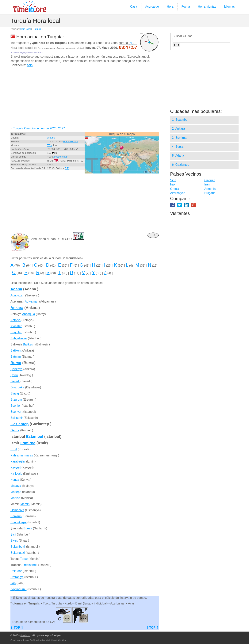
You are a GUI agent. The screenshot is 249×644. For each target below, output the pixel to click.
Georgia (210, 180)
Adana (16, 289)
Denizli (15, 381)
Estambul (35, 436)
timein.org (26, 635)
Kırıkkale (16, 474)
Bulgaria (210, 193)
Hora (170, 7)
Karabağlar (18, 461)
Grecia (175, 189)
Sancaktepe (19, 522)
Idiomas (229, 7)
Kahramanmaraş (22, 455)
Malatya (16, 486)
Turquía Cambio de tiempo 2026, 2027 (39, 128)
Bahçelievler (19, 338)
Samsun (16, 516)
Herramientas (207, 7)
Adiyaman (32, 301)
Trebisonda (30, 565)
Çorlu (14, 375)
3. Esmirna (179, 138)
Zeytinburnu (19, 589)
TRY (50, 145)
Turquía (37, 29)
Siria (173, 180)
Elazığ (15, 393)
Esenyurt (16, 412)
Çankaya (16, 369)
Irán (207, 184)
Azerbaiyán (178, 193)
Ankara (51, 138)
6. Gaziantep (181, 165)
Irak (173, 184)
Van (13, 583)
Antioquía (29, 314)
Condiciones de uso (20, 640)
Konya (15, 480)
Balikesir (29, 344)
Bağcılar (16, 332)
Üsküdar (16, 571)
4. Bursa (178, 147)
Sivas (14, 541)
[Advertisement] (85, 98)
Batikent (16, 351)
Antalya (15, 320)
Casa (134, 7)
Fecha (186, 7)
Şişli (13, 534)
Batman (16, 357)
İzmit (14, 449)
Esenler (16, 406)
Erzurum (16, 400)
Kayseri (15, 468)
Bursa (16, 363)
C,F (67, 168)
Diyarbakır (17, 387)
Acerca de (152, 7)
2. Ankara (178, 129)
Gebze (15, 430)
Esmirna (28, 443)
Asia (30, 65)
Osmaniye (17, 510)
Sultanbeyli (18, 547)
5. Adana (178, 156)
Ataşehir (16, 326)
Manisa (15, 498)
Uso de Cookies (58, 640)
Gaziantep (20, 424)
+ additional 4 (71, 141)
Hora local (25, 29)
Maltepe (16, 492)
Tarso (24, 559)
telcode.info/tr (60, 157)
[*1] (131, 43)
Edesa (28, 528)
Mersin (25, 504)
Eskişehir (17, 418)
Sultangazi (18, 553)
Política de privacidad (40, 640)
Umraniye (17, 577)
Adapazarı (17, 295)
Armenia (210, 189)
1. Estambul (180, 120)
